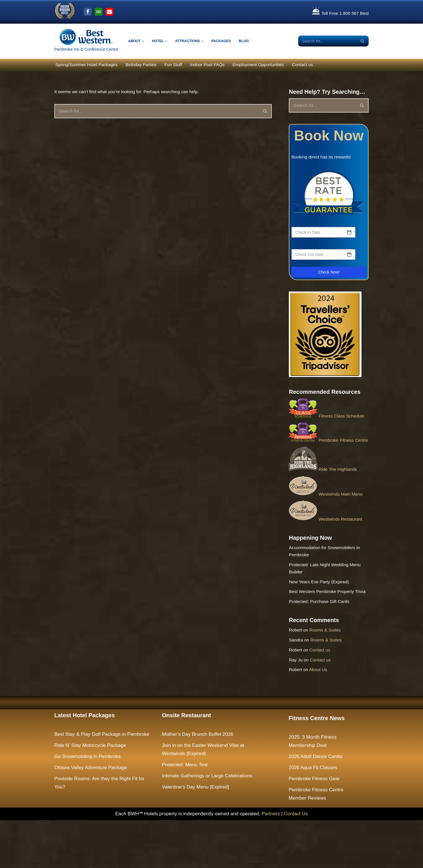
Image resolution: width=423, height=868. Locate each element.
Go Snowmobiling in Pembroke (88, 804)
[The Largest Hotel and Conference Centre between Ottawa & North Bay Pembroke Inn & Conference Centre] (86, 41)
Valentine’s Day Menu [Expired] (196, 835)
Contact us (325, 65)
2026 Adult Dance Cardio (315, 804)
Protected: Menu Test (185, 813)
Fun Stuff (184, 65)
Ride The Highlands (325, 491)
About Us (321, 717)
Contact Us (296, 861)
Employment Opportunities (277, 65)
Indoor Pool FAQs (221, 65)
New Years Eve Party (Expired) (322, 611)
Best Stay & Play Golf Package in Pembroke (102, 782)
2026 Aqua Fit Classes (313, 815)
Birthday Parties (149, 65)
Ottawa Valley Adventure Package (91, 815)
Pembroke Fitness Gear (314, 826)
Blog (252, 41)
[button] (144, 41)
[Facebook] (88, 12)
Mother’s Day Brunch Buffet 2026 (198, 782)
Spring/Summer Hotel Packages (90, 65)
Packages (227, 41)
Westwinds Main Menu (328, 516)
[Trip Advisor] (99, 12)
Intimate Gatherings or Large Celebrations (207, 823)
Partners (271, 861)
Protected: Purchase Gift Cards (322, 642)
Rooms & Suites (329, 672)
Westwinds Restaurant (328, 542)
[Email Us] (109, 12)
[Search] (327, 41)
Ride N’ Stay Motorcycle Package (90, 793)
